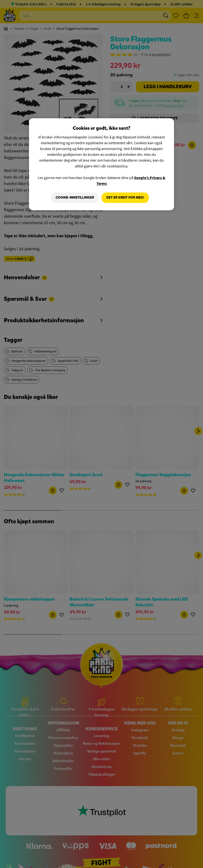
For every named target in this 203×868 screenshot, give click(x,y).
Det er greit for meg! (125, 197)
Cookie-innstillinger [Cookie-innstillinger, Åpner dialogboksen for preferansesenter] (75, 197)
